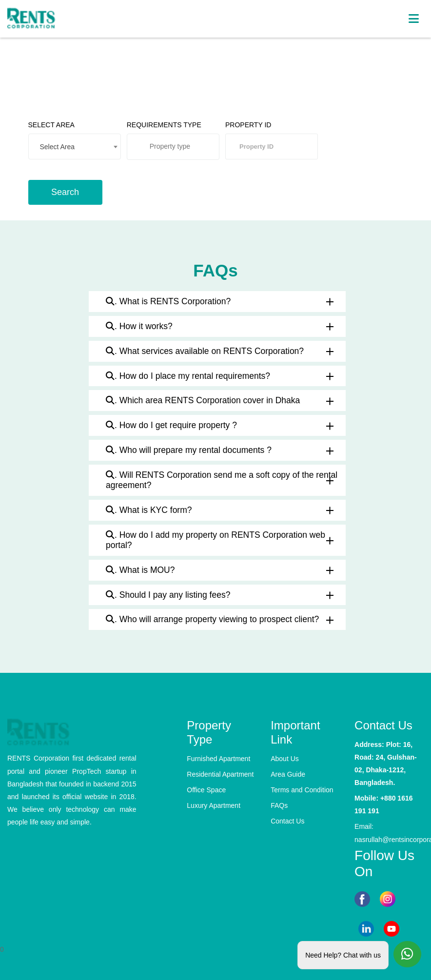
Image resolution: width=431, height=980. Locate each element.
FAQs (279, 805)
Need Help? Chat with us (343, 953)
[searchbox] (179, 150)
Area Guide (288, 774)
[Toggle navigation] (413, 19)
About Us (285, 759)
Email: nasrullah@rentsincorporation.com (389, 833)
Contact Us (287, 821)
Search (65, 192)
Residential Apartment (220, 774)
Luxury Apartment (214, 805)
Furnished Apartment (218, 759)
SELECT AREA (51, 125)
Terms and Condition (302, 790)
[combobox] (75, 147)
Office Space (206, 790)
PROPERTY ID (248, 125)
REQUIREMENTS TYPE (164, 125)
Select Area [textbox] (58, 147)
